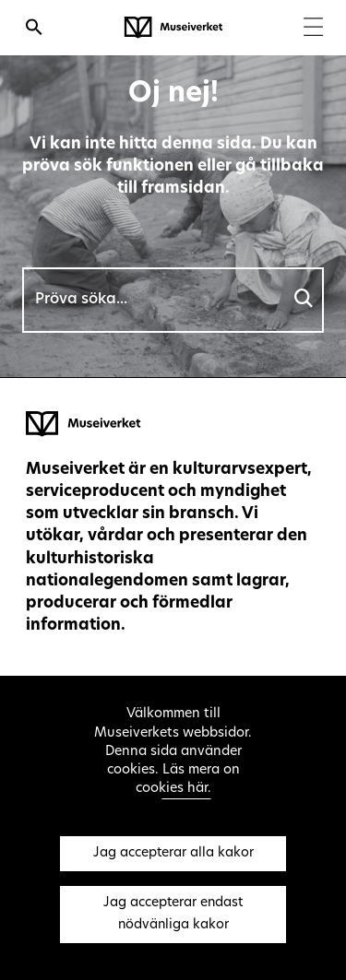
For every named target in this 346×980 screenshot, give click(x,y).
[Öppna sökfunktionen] (34, 30)
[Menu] (313, 29)
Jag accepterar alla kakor (173, 853)
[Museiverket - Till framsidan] (173, 28)
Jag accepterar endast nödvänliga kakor (173, 914)
